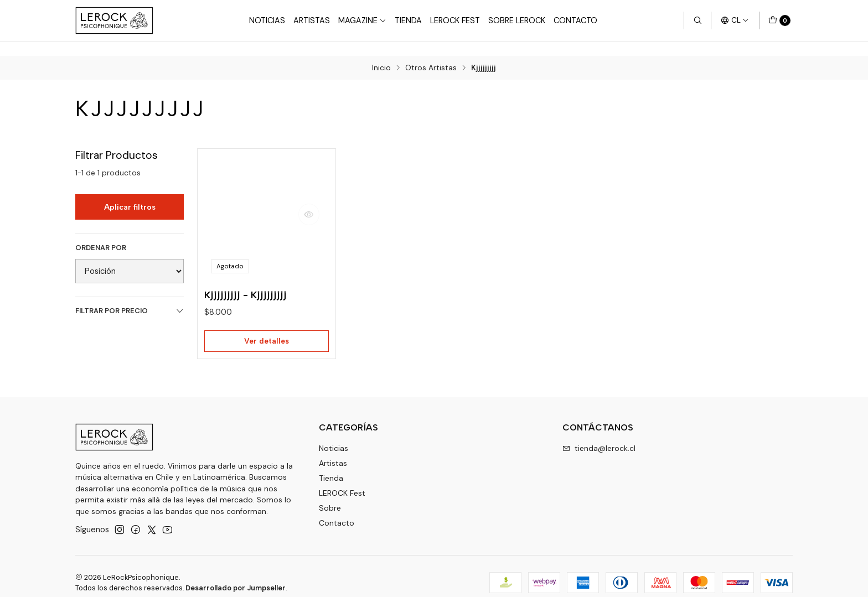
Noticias (267, 20)
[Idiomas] (735, 20)
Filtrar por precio (130, 296)
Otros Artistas (431, 54)
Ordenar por (101, 233)
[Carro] (779, 20)
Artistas (312, 20)
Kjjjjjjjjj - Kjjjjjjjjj (246, 281)
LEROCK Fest (342, 480)
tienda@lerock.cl (599, 435)
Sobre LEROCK (517, 20)
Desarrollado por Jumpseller (236, 575)
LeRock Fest (455, 20)
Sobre (330, 495)
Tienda (408, 20)
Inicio (381, 54)
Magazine (362, 20)
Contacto (575, 20)
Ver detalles (267, 328)
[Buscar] (697, 20)
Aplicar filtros (130, 192)
